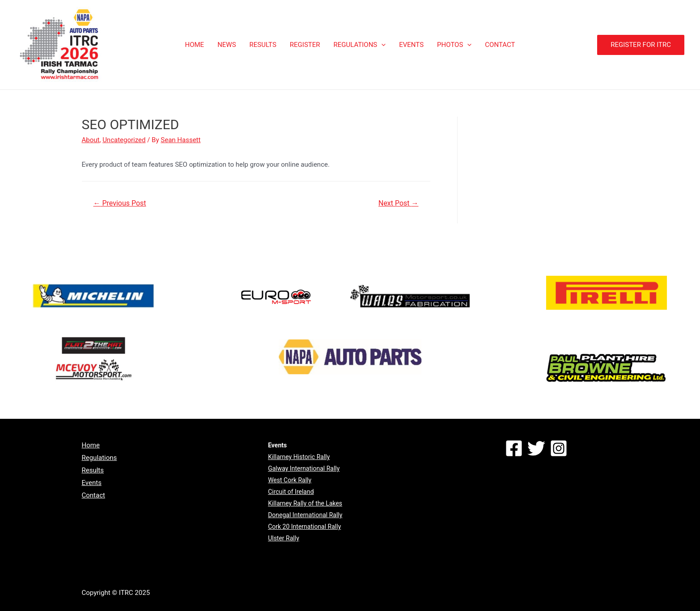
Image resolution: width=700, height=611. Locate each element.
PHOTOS (454, 45)
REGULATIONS (360, 45)
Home (91, 445)
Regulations (100, 458)
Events (92, 483)
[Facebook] (514, 448)
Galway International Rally (304, 468)
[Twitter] (536, 448)
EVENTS (411, 45)
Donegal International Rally (305, 515)
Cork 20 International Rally (304, 527)
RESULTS (263, 45)
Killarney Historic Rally (299, 457)
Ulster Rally (284, 538)
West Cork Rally (290, 480)
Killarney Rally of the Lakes (305, 503)
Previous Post (119, 203)
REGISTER (305, 45)
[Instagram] (559, 448)
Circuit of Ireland (291, 492)
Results (93, 470)
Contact (93, 495)
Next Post (399, 203)
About (91, 140)
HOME (194, 45)
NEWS (227, 45)
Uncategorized (124, 140)
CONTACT (500, 45)
